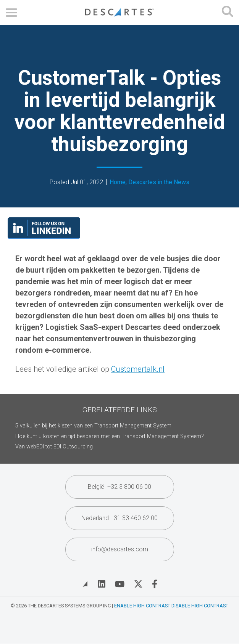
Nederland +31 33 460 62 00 (119, 518)
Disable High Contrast (200, 606)
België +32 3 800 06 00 (119, 487)
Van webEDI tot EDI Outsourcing (54, 447)
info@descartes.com (120, 549)
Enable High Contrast (142, 606)
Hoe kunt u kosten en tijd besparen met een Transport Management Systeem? (110, 436)
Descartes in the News (159, 182)
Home (118, 182)
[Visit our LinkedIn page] (44, 236)
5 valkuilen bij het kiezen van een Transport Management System (93, 426)
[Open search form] (228, 12)
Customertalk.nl (138, 369)
